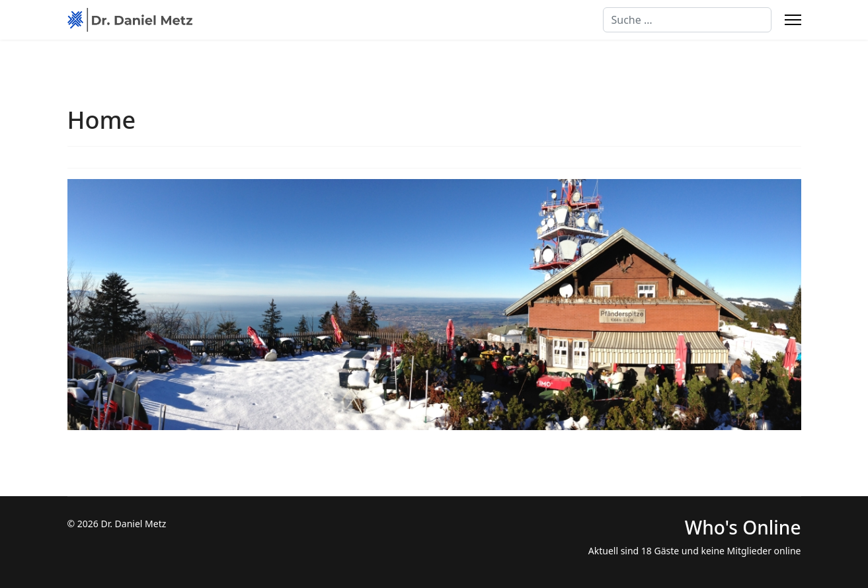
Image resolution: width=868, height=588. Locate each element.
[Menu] (793, 20)
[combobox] (687, 20)
